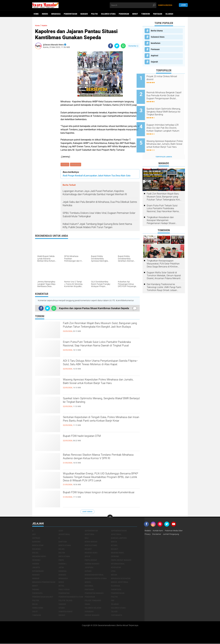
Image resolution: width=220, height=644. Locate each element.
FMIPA (61, 560)
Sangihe (62, 605)
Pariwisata (116, 590)
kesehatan (156, 43)
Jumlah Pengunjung (173, 535)
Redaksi (148, 531)
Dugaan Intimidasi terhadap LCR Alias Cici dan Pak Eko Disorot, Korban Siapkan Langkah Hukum (166, 122)
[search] (133, 5)
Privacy (148, 535)
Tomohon (146, 14)
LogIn (183, 5)
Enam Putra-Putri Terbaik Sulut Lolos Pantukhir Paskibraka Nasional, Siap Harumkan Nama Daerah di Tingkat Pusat (100, 348)
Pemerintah (64, 594)
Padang (36, 590)
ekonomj (36, 560)
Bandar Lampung (119, 538)
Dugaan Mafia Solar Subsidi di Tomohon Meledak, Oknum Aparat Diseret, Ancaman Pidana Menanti (164, 266)
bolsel (35, 553)
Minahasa (56, 14)
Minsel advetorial (120, 583)
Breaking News (39, 557)
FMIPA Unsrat (91, 560)
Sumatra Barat (66, 612)
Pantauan (158, 14)
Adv (34, 535)
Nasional (89, 586)
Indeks (45, 14)
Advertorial (64, 535)
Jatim (61, 568)
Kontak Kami (159, 531)
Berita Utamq (91, 546)
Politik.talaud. (66, 601)
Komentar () (133, 46)
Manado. (62, 575)
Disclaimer (158, 535)
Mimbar (36, 579)
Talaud (114, 612)
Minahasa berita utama (96, 579)
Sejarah (169, 14)
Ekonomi (115, 557)
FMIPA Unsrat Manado (121, 560)
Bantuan (63, 542)
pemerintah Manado (94, 594)
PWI (113, 601)
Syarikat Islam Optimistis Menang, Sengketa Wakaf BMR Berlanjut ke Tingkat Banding (98, 402)
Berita (114, 542)
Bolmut (88, 549)
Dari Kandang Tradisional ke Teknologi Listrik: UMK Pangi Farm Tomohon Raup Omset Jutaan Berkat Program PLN (164, 278)
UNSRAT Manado (92, 616)
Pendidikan (124, 14)
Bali (87, 538)
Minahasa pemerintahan (44, 583)
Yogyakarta (117, 616)
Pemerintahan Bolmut (43, 597)
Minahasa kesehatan (121, 579)
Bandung (36, 542)
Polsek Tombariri (93, 601)
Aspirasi (155, 56)
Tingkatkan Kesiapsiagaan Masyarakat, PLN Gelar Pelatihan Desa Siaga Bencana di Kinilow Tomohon (163, 254)
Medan (114, 575)
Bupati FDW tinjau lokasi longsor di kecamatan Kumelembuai (100, 496)
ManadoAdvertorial (94, 575)
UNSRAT (62, 616)
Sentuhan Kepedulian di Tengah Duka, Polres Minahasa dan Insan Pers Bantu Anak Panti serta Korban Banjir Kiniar (98, 423)
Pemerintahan (70, 14)
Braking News (91, 553)
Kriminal (63, 572)
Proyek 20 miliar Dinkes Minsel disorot (164, 78)
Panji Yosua (64, 590)
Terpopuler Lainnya (164, 147)
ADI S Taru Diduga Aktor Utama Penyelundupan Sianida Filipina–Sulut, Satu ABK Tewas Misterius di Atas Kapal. (100, 367)
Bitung (114, 546)
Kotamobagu (38, 572)
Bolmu (62, 549)
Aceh (61, 531)
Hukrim (65, 165)
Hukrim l (63, 564)
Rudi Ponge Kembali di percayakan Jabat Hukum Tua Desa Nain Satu (97, 176)
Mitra (61, 586)
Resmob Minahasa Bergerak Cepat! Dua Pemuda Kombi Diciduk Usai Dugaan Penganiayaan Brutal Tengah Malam (167, 94)
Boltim (62, 553)
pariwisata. (38, 594)
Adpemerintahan (119, 531)
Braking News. (118, 553)
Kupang (88, 572)
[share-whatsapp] (123, 46)
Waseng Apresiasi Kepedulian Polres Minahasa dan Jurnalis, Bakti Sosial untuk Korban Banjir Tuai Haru (100, 385)
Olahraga (116, 586)
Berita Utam (38, 546)
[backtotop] (110, 518)
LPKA (113, 572)
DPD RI (87, 557)
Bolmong (36, 549)
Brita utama (64, 557)
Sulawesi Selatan (93, 608)
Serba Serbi (38, 608)
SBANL (88, 605)
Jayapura (89, 568)
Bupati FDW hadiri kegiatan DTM (89, 437)
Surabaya (89, 612)
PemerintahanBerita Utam (71, 597)
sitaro (62, 608)
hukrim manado (92, 564)
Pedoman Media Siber (176, 531)
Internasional (118, 564)
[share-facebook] (110, 46)
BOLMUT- (115, 549)
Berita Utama (157, 31)
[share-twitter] (117, 46)
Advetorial (116, 535)
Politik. (36, 601)
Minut (135, 14)
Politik (94, 14)
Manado (84, 14)
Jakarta (36, 568)
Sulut (35, 612)
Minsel (88, 583)
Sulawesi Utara (108, 14)
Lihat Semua (87, 512)
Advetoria (89, 535)
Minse (61, 583)
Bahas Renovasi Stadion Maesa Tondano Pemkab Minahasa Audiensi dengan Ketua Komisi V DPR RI (96, 461)
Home (36, 14)
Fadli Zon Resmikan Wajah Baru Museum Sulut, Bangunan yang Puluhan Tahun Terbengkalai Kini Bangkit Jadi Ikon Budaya (101, 329)
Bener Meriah (91, 542)
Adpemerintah (91, 531)
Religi (35, 605)
